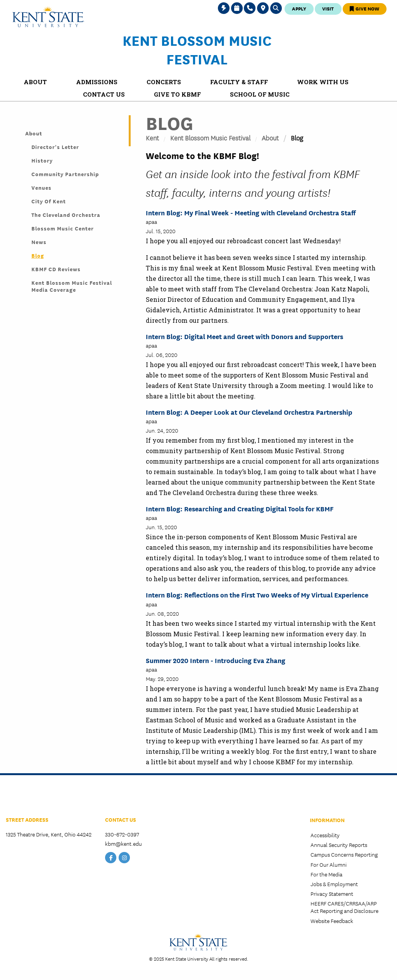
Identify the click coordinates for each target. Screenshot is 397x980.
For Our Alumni (329, 864)
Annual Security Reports (339, 845)
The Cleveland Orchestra (66, 215)
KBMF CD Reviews (56, 269)
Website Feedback (332, 921)
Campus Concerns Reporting (344, 854)
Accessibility (325, 835)
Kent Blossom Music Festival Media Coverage (72, 286)
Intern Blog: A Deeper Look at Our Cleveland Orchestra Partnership (249, 412)
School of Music (30, 797)
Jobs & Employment (334, 884)
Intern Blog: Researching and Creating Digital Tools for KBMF (240, 508)
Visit (328, 8)
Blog (38, 255)
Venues (41, 187)
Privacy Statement (332, 893)
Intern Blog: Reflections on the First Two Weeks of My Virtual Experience (257, 595)
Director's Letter (55, 147)
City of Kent (49, 201)
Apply (299, 8)
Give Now (364, 8)
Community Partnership (65, 174)
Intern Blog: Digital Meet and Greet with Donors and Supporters (244, 336)
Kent (152, 138)
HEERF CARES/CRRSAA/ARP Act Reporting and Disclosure (344, 907)
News (39, 242)
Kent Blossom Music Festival (197, 49)
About (270, 138)
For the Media (326, 874)
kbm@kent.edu (123, 843)
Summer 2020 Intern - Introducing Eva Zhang (216, 660)
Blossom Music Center (63, 228)
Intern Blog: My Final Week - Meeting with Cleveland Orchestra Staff (251, 212)
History (42, 160)
